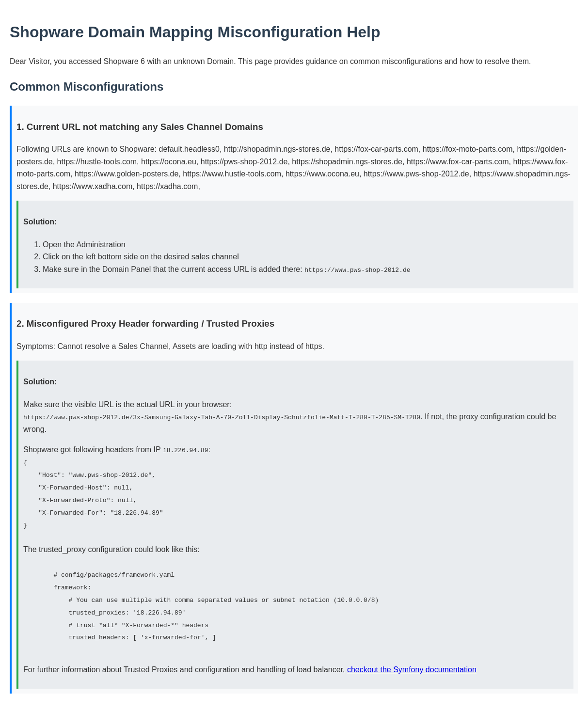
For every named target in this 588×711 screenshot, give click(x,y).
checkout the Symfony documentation (412, 668)
